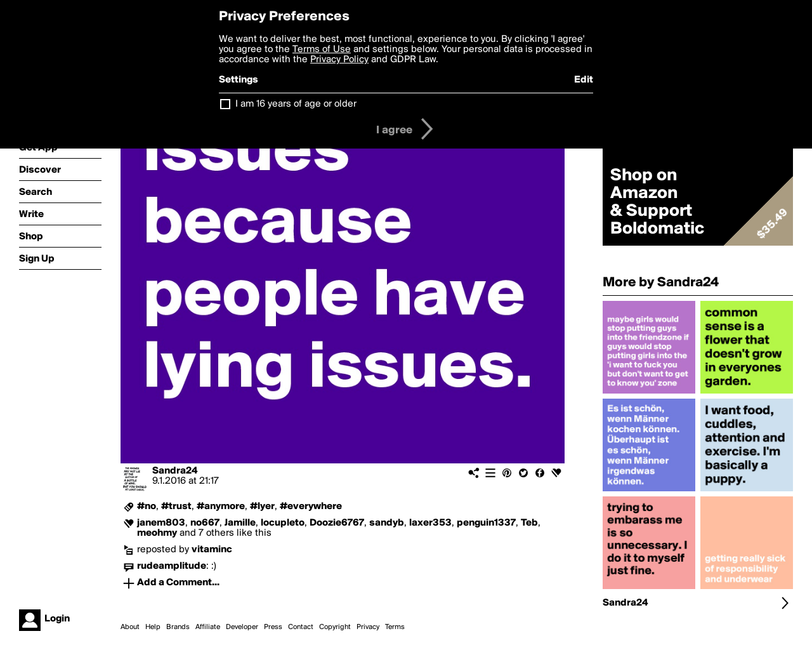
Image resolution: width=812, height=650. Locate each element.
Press (273, 627)
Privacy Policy (339, 60)
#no (147, 507)
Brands (178, 627)
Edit (584, 80)
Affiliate (208, 627)
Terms (395, 627)
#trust (176, 507)
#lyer (262, 507)
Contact (301, 627)
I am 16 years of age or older (296, 104)
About (130, 627)
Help (153, 627)
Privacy (368, 627)
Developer (242, 627)
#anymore (221, 507)
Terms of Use (322, 50)
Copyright (335, 627)
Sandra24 (175, 471)
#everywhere (311, 507)
